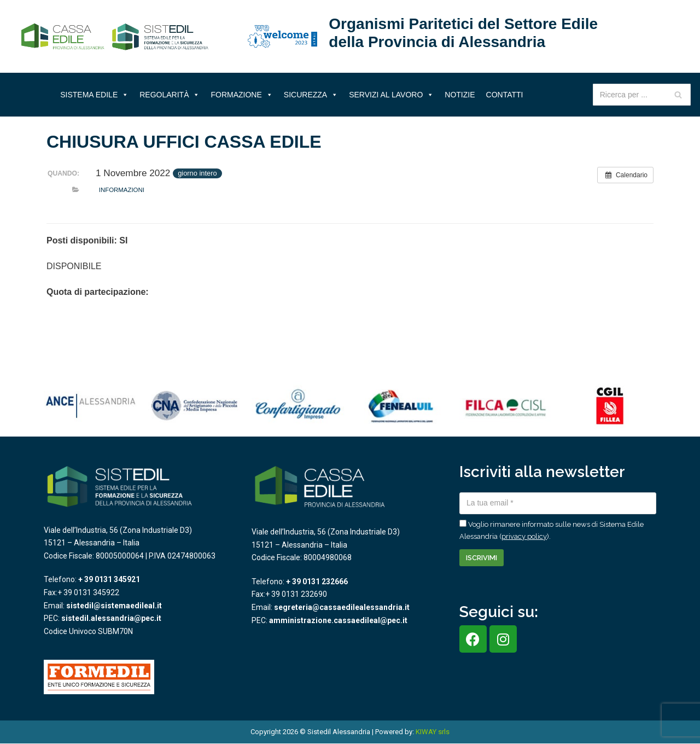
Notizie (460, 95)
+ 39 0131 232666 (317, 582)
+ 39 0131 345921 (109, 579)
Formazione (241, 95)
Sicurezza (311, 95)
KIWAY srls (433, 732)
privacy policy (524, 536)
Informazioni (122, 190)
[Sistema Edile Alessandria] (115, 37)
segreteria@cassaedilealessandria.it (342, 607)
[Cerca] (678, 95)
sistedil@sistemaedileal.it (114, 606)
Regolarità (170, 95)
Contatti (505, 95)
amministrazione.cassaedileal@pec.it (338, 620)
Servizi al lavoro (391, 95)
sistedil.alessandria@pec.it (111, 618)
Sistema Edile (94, 95)
